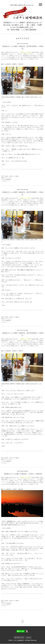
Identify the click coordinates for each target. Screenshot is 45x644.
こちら (7, 181)
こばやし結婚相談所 (18, 641)
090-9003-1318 (19, 638)
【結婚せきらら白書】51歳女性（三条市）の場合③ (22, 474)
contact (28, 638)
